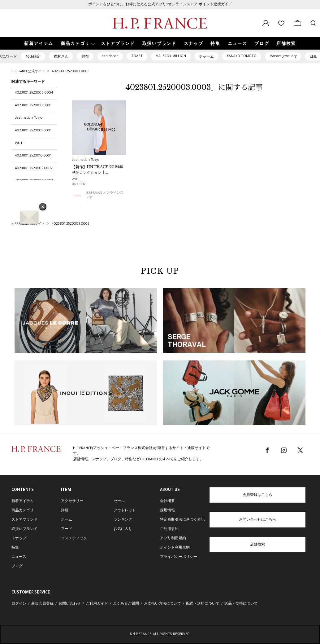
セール (119, 501)
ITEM (66, 490)
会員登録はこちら (257, 495)
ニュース (19, 557)
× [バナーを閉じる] (43, 207)
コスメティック (74, 539)
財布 (85, 57)
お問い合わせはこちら (257, 520)
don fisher (110, 56)
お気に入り (123, 529)
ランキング (123, 520)
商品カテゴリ (23, 511)
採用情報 (167, 511)
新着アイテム (23, 501)
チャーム (206, 57)
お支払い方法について (162, 604)
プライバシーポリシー (179, 557)
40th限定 (33, 57)
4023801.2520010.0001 (33, 106)
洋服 (65, 511)
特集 (15, 548)
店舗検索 (257, 545)
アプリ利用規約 (173, 539)
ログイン (19, 604)
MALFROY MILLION (171, 56)
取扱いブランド (24, 529)
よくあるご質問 (126, 604)
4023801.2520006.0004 (34, 93)
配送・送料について (203, 604)
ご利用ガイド (97, 604)
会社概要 (167, 501)
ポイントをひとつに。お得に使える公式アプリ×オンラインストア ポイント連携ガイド (160, 5)
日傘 (313, 57)
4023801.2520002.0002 (34, 169)
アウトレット (125, 511)
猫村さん (61, 57)
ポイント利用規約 (175, 548)
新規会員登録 (42, 604)
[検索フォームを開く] (313, 23)
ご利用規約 (169, 529)
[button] (77, 44)
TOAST (137, 56)
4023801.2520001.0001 (33, 131)
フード (67, 529)
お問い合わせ (70, 604)
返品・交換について (241, 604)
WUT (19, 143)
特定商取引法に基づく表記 (182, 520)
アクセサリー (72, 501)
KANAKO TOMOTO (242, 56)
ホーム (67, 520)
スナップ (19, 539)
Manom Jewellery (283, 56)
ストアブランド (24, 520)
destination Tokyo (29, 118)
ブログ (17, 567)
